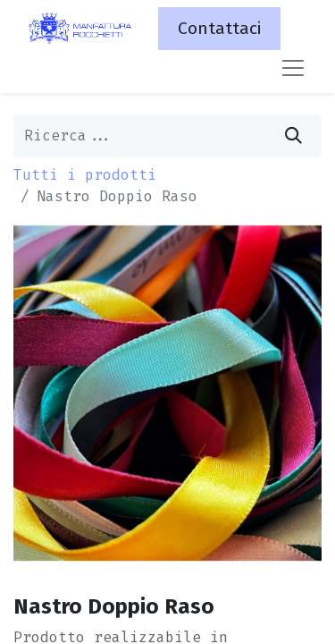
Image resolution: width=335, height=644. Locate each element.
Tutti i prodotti (85, 175)
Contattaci (219, 28)
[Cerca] (293, 136)
